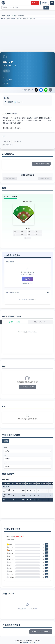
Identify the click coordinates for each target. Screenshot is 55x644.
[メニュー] (52, 3)
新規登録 (45, 3)
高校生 (9, 16)
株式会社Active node (29, 643)
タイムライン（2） (40, 322)
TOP (3, 16)
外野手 (14, 16)
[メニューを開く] (1, 322)
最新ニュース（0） (15, 322)
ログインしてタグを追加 (12, 141)
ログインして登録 (27, 387)
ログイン (35, 3)
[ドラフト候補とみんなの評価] (3, 3)
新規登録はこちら (27, 283)
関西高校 (25, 19)
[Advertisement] (27, 34)
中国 (14, 19)
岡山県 (19, 19)
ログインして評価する (41, 164)
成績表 (6, 441)
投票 (47, 544)
